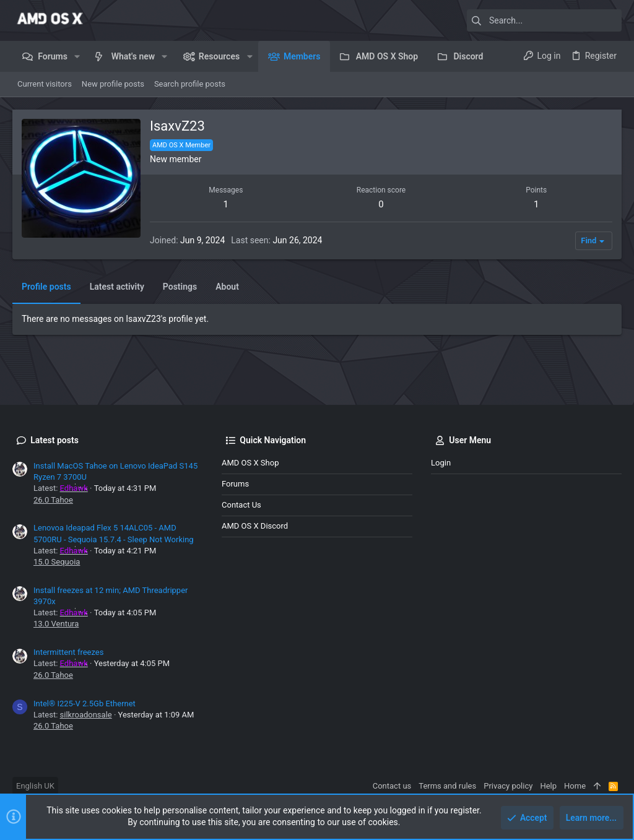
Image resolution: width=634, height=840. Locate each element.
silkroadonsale (86, 715)
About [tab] (227, 287)
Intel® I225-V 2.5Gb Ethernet (85, 704)
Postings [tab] (180, 287)
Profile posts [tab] (46, 287)
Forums (235, 484)
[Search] (544, 20)
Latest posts (54, 440)
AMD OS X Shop (250, 463)
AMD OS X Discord (255, 526)
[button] (77, 56)
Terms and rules (447, 786)
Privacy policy (508, 786)
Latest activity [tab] (117, 287)
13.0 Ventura (56, 624)
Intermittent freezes (68, 652)
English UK (35, 786)
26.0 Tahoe (53, 500)
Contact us (241, 505)
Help (548, 786)
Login (441, 463)
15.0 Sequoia (57, 562)
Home (575, 786)
